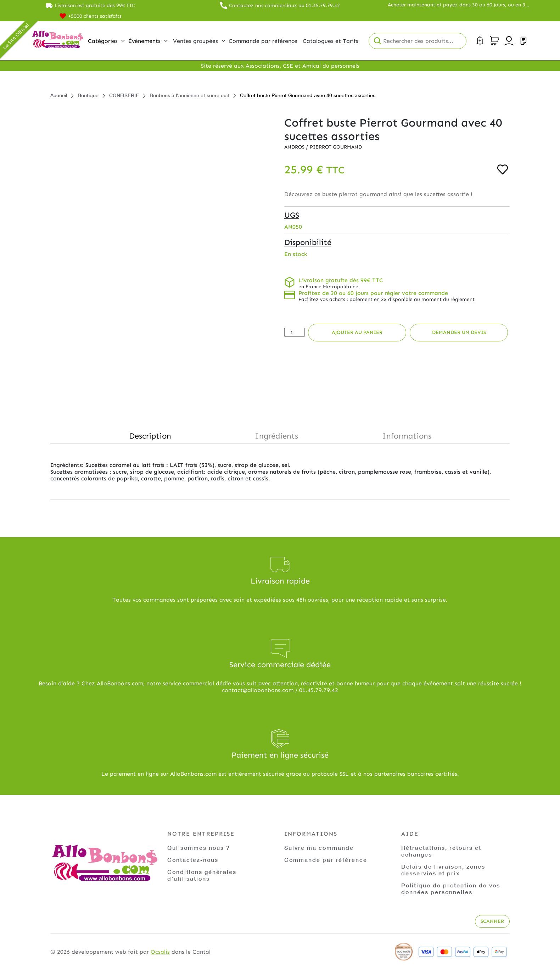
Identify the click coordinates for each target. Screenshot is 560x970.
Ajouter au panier (357, 332)
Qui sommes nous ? (199, 848)
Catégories (106, 41)
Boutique (88, 95)
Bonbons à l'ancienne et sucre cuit (189, 95)
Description (150, 436)
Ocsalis (160, 952)
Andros (295, 147)
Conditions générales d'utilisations (202, 875)
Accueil (59, 95)
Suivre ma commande (319, 848)
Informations (407, 436)
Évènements (148, 41)
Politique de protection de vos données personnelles (451, 888)
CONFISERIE (124, 95)
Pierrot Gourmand (336, 147)
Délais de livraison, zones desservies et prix (443, 870)
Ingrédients (276, 436)
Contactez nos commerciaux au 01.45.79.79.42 (284, 5)
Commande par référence (326, 860)
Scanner (492, 921)
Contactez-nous (193, 860)
